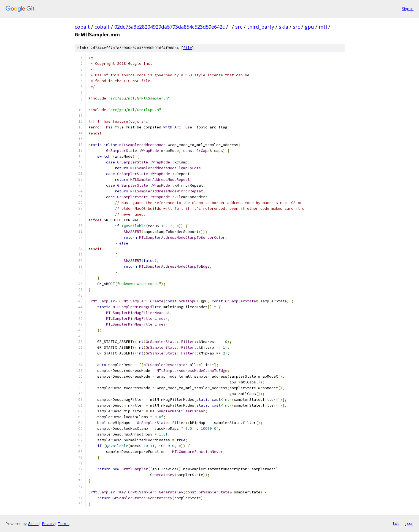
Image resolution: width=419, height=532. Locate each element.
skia (283, 27)
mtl (323, 27)
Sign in (408, 9)
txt (396, 523)
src (239, 27)
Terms (64, 524)
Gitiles (33, 524)
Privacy (48, 524)
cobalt (82, 27)
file (188, 48)
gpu (309, 27)
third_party (261, 27)
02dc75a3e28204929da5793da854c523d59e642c (170, 27)
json (409, 523)
